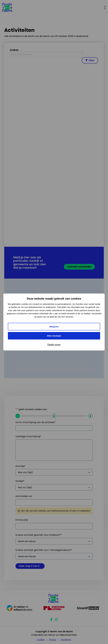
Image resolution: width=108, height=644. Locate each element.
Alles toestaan (54, 336)
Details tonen (54, 345)
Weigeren (54, 327)
